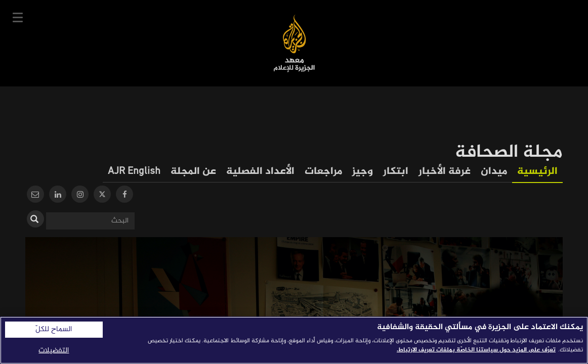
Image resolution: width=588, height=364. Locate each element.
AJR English (134, 172)
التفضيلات (54, 351)
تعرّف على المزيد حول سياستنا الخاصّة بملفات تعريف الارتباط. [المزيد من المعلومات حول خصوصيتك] (476, 350)
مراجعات (323, 172)
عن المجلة (193, 172)
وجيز (363, 172)
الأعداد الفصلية (260, 172)
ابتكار (396, 172)
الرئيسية (537, 172)
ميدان (494, 172)
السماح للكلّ (54, 330)
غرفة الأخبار (445, 172)
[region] (294, 340)
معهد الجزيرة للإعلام (294, 43)
